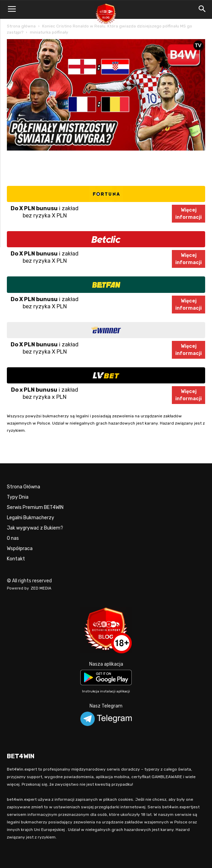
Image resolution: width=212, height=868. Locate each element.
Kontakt (16, 559)
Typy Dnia (18, 497)
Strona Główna (23, 487)
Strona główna (21, 26)
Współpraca (20, 549)
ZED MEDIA (41, 588)
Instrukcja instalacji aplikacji (106, 691)
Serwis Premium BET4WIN (35, 507)
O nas (13, 538)
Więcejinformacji (189, 214)
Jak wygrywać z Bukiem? (35, 528)
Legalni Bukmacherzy (31, 518)
